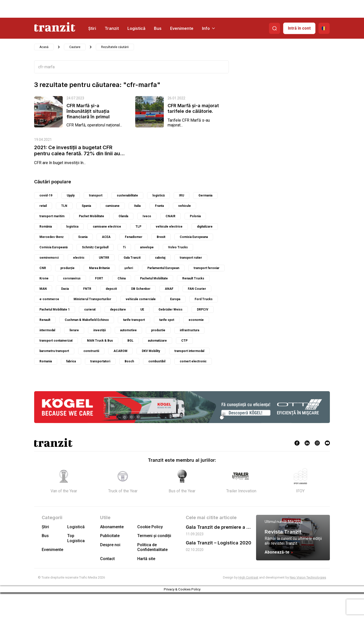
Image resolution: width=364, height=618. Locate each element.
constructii (91, 351)
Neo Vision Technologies (308, 577)
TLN (64, 206)
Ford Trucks (204, 299)
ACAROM (120, 351)
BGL (130, 341)
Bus (158, 28)
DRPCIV (203, 310)
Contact (107, 559)
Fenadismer (134, 237)
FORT (99, 278)
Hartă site (146, 559)
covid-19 (46, 195)
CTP (184, 341)
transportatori (100, 361)
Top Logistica (76, 538)
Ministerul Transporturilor (92, 299)
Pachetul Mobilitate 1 (55, 310)
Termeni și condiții (154, 536)
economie (196, 320)
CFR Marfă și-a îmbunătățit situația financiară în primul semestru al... (88, 114)
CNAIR (170, 216)
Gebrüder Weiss (170, 310)
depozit (111, 289)
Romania (46, 361)
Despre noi (110, 545)
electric (79, 258)
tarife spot (167, 320)
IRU (181, 195)
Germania (205, 195)
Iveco (147, 216)
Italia (137, 206)
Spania (86, 206)
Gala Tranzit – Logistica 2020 (219, 543)
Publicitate (110, 536)
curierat (90, 310)
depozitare (118, 310)
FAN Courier (197, 289)
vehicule (185, 206)
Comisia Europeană (53, 247)
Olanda (123, 216)
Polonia (195, 216)
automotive (128, 330)
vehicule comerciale (141, 299)
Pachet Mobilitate (92, 216)
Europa (175, 299)
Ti (124, 247)
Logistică (136, 28)
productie (158, 330)
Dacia (65, 289)
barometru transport (54, 351)
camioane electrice (107, 227)
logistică (158, 195)
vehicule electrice (169, 227)
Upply (71, 195)
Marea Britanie (99, 268)
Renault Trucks (193, 278)
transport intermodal (189, 351)
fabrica (71, 361)
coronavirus (72, 278)
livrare (74, 330)
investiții (99, 330)
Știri (92, 28)
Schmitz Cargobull (95, 247)
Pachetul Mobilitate (154, 278)
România (46, 227)
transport (96, 195)
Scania (83, 237)
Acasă (44, 47)
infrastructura (189, 330)
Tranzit (112, 28)
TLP (138, 227)
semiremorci (49, 258)
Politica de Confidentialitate (152, 547)
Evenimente (182, 28)
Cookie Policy (150, 527)
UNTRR (104, 258)
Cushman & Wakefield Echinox (87, 320)
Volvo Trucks (178, 247)
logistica (72, 227)
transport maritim (52, 216)
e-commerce (49, 299)
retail (43, 206)
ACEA (106, 237)
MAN (43, 289)
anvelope (147, 247)
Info (208, 28)
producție (67, 268)
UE (142, 310)
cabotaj (160, 258)
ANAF (169, 289)
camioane (112, 206)
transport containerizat (56, 341)
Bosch (129, 361)
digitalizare (205, 227)
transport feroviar (207, 268)
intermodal (47, 330)
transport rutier (191, 258)
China (122, 278)
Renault (45, 320)
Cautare (75, 47)
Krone (44, 278)
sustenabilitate (127, 195)
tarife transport (134, 320)
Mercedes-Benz (52, 237)
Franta (159, 206)
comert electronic (193, 361)
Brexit (161, 237)
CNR (43, 268)
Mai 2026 (295, 522)
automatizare (157, 341)
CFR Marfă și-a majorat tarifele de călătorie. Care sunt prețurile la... (193, 111)
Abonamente (112, 527)
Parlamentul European (163, 268)
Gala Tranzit (132, 258)
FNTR (87, 289)
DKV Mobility (151, 351)
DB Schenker (141, 289)
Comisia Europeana (194, 237)
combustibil (157, 361)
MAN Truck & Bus (100, 341)
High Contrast (248, 577)
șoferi (129, 268)
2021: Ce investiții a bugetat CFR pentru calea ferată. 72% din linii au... (79, 150)
